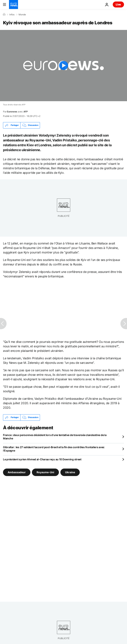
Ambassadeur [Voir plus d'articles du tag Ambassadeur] (17, 472)
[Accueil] (4, 14)
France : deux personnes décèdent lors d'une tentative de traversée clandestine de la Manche (55, 437)
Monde (22, 15)
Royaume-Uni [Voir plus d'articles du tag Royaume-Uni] (45, 472)
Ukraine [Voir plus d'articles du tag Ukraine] (70, 472)
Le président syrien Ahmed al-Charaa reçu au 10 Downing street (42, 459)
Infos (12, 15)
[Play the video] (63, 66)
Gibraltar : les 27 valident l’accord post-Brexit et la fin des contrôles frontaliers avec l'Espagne (54, 449)
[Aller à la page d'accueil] (14, 4)
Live (118, 4)
